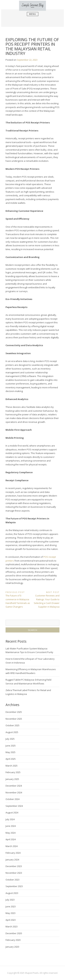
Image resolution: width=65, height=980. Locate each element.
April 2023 (11, 920)
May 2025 (10, 752)
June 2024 (11, 826)
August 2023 (12, 893)
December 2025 (14, 712)
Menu (33, 14)
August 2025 (12, 732)
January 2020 (12, 947)
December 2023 (14, 866)
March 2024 (12, 846)
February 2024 (13, 853)
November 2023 (14, 873)
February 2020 (13, 940)
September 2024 (14, 806)
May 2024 (10, 833)
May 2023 (10, 913)
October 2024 (12, 799)
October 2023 (12, 880)
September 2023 (14, 886)
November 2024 (14, 792)
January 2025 (12, 779)
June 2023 (11, 906)
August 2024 (12, 813)
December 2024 (14, 786)
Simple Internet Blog (32, 5)
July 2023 (10, 900)
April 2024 (11, 839)
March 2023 (12, 926)
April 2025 (11, 759)
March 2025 (12, 766)
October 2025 (12, 725)
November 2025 (14, 719)
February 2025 (13, 772)
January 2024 (12, 860)
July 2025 (10, 739)
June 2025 (11, 746)
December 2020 (14, 933)
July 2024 (10, 819)
